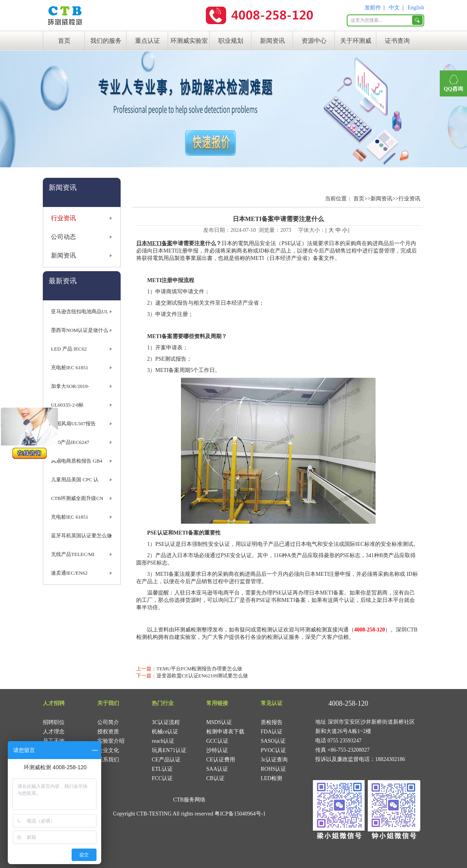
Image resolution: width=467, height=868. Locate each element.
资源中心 (314, 41)
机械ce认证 (165, 732)
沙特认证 (217, 750)
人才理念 (54, 732)
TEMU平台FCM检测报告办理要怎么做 (199, 669)
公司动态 (63, 237)
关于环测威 (356, 41)
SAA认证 (217, 769)
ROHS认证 (273, 769)
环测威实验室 (189, 41)
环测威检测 (188, 630)
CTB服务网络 (189, 800)
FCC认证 (162, 778)
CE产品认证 (166, 760)
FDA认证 (272, 732)
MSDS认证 (219, 722)
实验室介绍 (111, 741)
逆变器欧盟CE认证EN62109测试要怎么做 (202, 676)
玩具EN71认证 (169, 750)
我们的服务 (106, 41)
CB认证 (215, 778)
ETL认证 (162, 769)
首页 (64, 41)
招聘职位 (54, 722)
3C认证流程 (166, 722)
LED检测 (271, 778)
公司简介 (108, 722)
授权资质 (108, 732)
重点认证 (147, 41)
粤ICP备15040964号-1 (240, 814)
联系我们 (108, 760)
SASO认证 (273, 741)
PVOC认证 (273, 750)
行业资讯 (63, 218)
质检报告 (272, 722)
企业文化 (108, 750)
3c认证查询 (274, 760)
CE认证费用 (221, 760)
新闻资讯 (272, 41)
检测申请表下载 (225, 732)
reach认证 (163, 741)
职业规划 (231, 41)
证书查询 (397, 41)
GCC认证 (217, 741)
